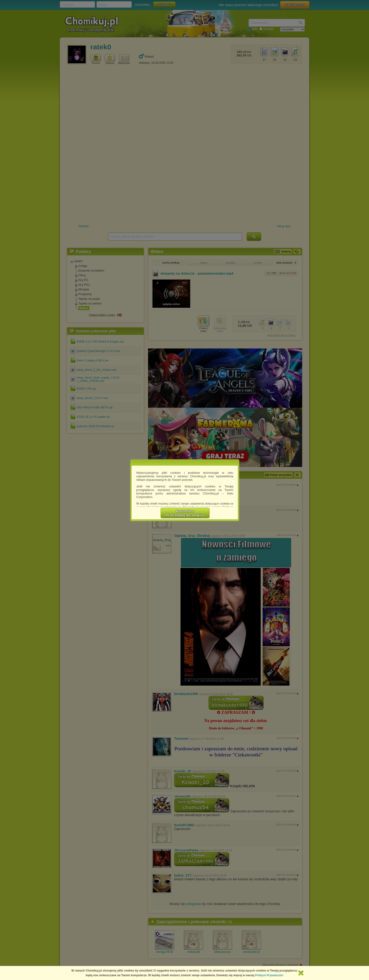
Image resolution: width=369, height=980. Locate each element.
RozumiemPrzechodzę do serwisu (185, 513)
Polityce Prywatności (269, 975)
